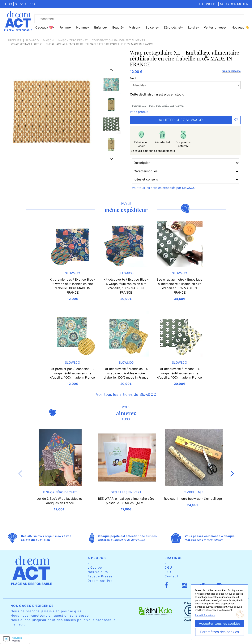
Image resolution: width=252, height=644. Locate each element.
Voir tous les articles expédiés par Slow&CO (164, 188)
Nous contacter (234, 4)
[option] (111, 84)
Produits (14, 40)
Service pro (25, 4)
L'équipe (95, 567)
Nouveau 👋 (240, 27)
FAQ (168, 572)
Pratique (174, 558)
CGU (168, 567)
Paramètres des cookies (220, 632)
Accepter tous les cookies (220, 623)
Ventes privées (214, 27)
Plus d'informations (205, 615)
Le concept (207, 4)
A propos (97, 558)
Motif (133, 78)
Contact (171, 576)
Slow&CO (32, 40)
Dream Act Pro (100, 581)
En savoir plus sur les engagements (153, 151)
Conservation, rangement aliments (118, 40)
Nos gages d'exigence (32, 606)
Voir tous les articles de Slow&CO (126, 394)
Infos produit (139, 112)
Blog (8, 4)
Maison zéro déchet (73, 40)
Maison (48, 40)
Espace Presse (100, 576)
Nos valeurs (98, 572)
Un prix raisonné (231, 71)
